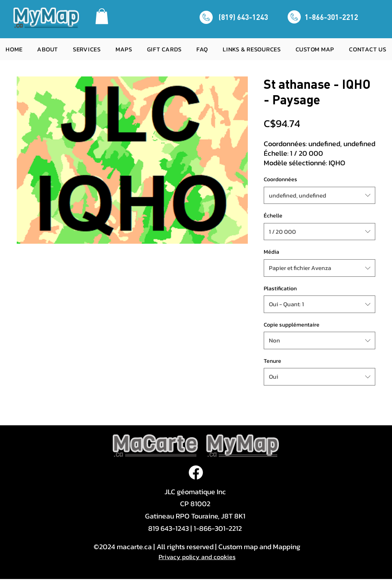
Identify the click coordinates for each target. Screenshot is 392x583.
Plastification (280, 289)
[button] (102, 16)
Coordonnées (280, 179)
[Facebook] (196, 472)
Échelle (273, 216)
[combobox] (319, 196)
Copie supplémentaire (292, 325)
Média (271, 252)
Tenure (272, 361)
